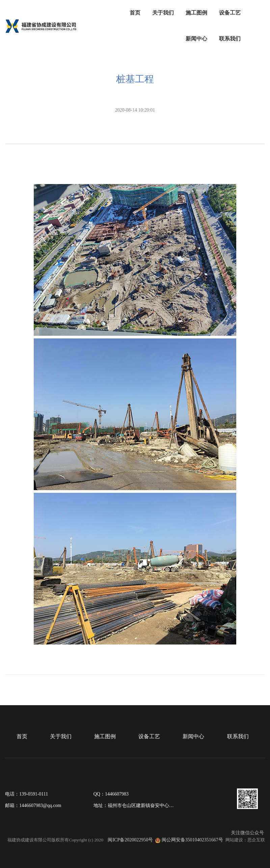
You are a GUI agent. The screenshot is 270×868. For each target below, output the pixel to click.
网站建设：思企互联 (245, 840)
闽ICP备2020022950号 (130, 840)
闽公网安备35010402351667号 (192, 840)
